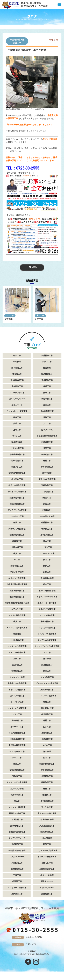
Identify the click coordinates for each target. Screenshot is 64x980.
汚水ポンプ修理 (17, 572)
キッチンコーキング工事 (47, 597)
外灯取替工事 (47, 739)
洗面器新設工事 (47, 411)
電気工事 (47, 417)
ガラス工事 (47, 547)
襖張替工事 (17, 374)
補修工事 (17, 417)
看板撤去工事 (47, 529)
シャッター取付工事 (47, 628)
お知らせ (47, 727)
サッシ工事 (17, 436)
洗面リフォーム (47, 881)
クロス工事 (17, 758)
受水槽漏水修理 (47, 578)
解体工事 (47, 566)
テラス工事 (17, 714)
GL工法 (17, 560)
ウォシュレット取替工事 (17, 411)
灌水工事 (47, 405)
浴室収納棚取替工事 (17, 473)
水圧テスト (47, 498)
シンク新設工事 (47, 492)
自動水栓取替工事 (17, 504)
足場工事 (17, 430)
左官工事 (47, 504)
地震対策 (17, 634)
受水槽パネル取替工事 (17, 683)
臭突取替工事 (47, 733)
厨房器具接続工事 (47, 826)
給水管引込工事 (17, 826)
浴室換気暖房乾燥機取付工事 (17, 603)
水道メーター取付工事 (47, 603)
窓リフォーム (47, 430)
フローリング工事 (47, 554)
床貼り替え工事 (47, 708)
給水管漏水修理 (47, 820)
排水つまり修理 (47, 875)
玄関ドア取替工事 (17, 696)
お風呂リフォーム (17, 857)
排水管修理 (47, 838)
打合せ (17, 801)
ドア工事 (47, 653)
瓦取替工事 (17, 776)
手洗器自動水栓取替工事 (47, 436)
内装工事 (47, 758)
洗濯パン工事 (17, 467)
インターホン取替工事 (17, 646)
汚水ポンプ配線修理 (17, 529)
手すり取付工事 (47, 467)
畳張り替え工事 (17, 566)
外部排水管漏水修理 (17, 851)
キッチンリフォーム (17, 838)
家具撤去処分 (17, 442)
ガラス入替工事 (17, 448)
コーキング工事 (17, 702)
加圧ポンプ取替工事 (47, 609)
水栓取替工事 (47, 399)
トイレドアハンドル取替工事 (47, 646)
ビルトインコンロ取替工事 (47, 683)
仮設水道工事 (17, 547)
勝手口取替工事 (47, 535)
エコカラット (17, 405)
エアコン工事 (17, 609)
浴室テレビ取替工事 (47, 479)
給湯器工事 (17, 881)
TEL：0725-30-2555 (23, 168)
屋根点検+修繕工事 (17, 813)
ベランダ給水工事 (17, 752)
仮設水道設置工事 (17, 597)
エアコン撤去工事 (47, 615)
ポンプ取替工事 (47, 677)
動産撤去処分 (47, 374)
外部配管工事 (17, 863)
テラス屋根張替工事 (17, 733)
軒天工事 (17, 356)
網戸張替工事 (47, 714)
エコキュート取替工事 (17, 888)
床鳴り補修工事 (47, 622)
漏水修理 (47, 659)
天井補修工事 (47, 356)
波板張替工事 (17, 721)
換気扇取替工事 (47, 690)
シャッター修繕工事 (17, 807)
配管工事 (47, 844)
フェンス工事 (47, 807)
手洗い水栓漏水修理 (47, 591)
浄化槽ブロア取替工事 (17, 492)
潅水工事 (47, 541)
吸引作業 (17, 362)
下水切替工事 (17, 820)
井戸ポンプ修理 (17, 789)
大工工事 (10, 316)
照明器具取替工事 (17, 739)
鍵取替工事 (17, 541)
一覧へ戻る (32, 267)
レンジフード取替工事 (47, 696)
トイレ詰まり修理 (47, 516)
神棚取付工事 (47, 782)
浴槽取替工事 (47, 442)
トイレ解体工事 (17, 640)
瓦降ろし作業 (47, 863)
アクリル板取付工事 (17, 615)
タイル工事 (47, 745)
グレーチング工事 (17, 393)
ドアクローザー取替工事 (17, 782)
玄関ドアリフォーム (17, 399)
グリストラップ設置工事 (47, 851)
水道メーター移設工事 (47, 813)
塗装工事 (17, 764)
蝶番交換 (47, 368)
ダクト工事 (47, 362)
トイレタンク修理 (17, 677)
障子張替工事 (17, 368)
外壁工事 (47, 448)
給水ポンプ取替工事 (17, 578)
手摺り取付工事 (47, 770)
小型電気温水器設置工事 (17, 41)
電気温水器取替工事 (17, 745)
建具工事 (17, 554)
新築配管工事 (47, 455)
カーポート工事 (17, 516)
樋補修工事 (47, 795)
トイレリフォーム (47, 888)
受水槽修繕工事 (17, 380)
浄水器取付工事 (47, 832)
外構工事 (47, 461)
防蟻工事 (47, 393)
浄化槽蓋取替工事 (17, 455)
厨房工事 (47, 572)
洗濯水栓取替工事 (17, 498)
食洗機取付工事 (17, 869)
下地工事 (17, 875)
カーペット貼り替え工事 (17, 628)
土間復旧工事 (17, 894)
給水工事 (47, 584)
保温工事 (47, 386)
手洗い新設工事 (17, 461)
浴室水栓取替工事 (17, 770)
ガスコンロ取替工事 (17, 653)
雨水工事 (47, 671)
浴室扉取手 (47, 510)
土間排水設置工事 (47, 869)
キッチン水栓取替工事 (47, 640)
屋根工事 (17, 659)
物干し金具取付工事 (17, 485)
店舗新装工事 (17, 386)
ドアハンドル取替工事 (47, 634)
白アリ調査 (47, 473)
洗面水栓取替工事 (47, 764)
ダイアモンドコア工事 (17, 510)
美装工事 (17, 424)
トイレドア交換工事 (17, 690)
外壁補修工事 (47, 523)
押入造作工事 (17, 479)
